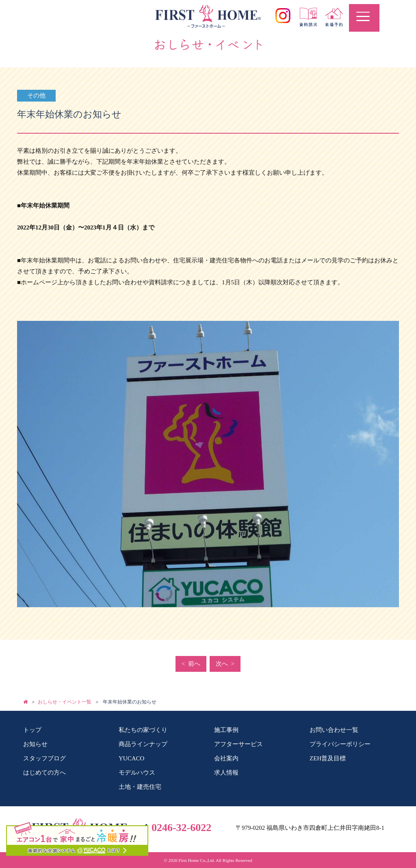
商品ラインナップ (143, 744)
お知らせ (35, 744)
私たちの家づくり (143, 730)
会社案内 (226, 758)
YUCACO (131, 758)
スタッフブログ (44, 758)
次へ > (225, 664)
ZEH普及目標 (328, 758)
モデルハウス (137, 773)
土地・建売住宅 (140, 787)
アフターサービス (238, 744)
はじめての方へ (44, 773)
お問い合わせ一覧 (334, 730)
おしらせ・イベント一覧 (65, 702)
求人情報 (226, 773)
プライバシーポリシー (340, 744)
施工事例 (226, 730)
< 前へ (191, 664)
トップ (32, 730)
